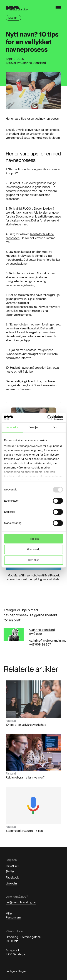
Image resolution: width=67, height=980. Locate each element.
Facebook (12, 877)
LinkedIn (11, 883)
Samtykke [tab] (12, 427)
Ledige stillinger (16, 971)
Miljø (9, 913)
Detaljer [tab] (33, 427)
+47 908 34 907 (40, 644)
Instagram (12, 865)
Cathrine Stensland (42, 630)
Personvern (13, 917)
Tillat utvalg (33, 549)
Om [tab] (55, 427)
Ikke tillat (33, 560)
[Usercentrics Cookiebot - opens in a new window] (48, 418)
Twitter (10, 871)
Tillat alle (33, 539)
